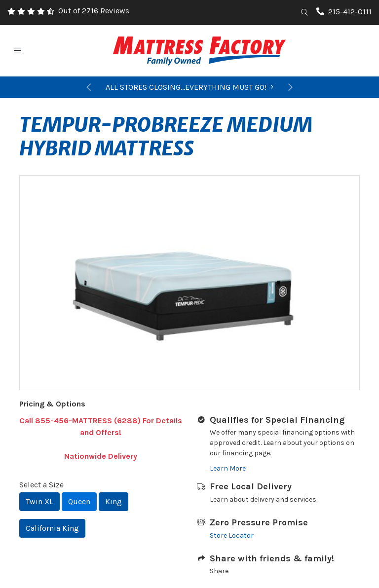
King (114, 501)
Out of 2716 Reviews (94, 11)
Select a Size (41, 485)
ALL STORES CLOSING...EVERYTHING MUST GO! (189, 87)
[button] (88, 87)
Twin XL (39, 501)
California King (52, 528)
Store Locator (232, 535)
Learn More (228, 468)
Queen (79, 501)
